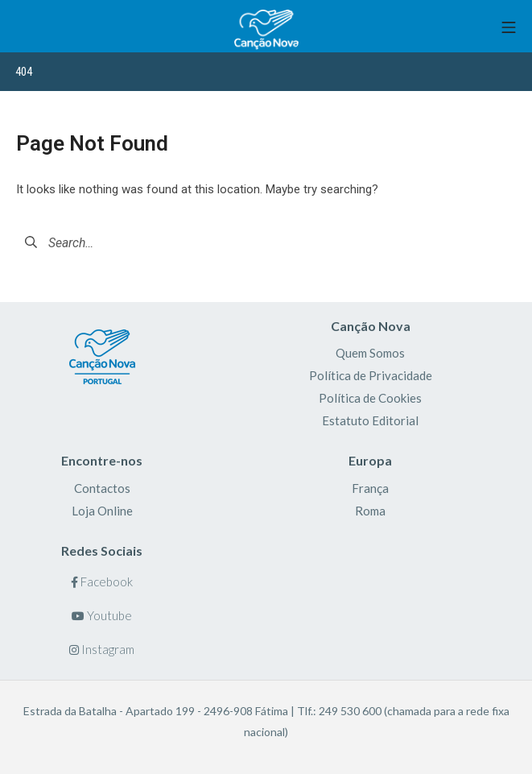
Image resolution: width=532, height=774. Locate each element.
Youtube (102, 615)
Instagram (102, 649)
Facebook (102, 582)
